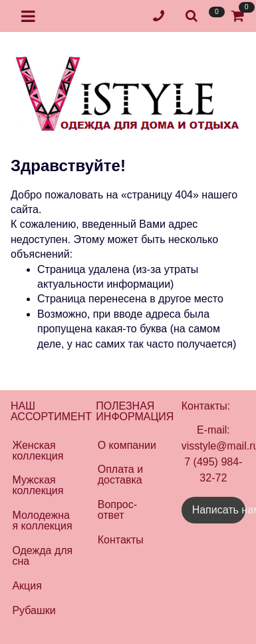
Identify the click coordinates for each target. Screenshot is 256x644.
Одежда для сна (42, 556)
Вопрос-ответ (117, 510)
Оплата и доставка (120, 475)
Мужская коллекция (38, 485)
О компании (127, 445)
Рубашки (34, 610)
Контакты (121, 540)
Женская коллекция (38, 451)
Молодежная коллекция (42, 520)
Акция (27, 586)
